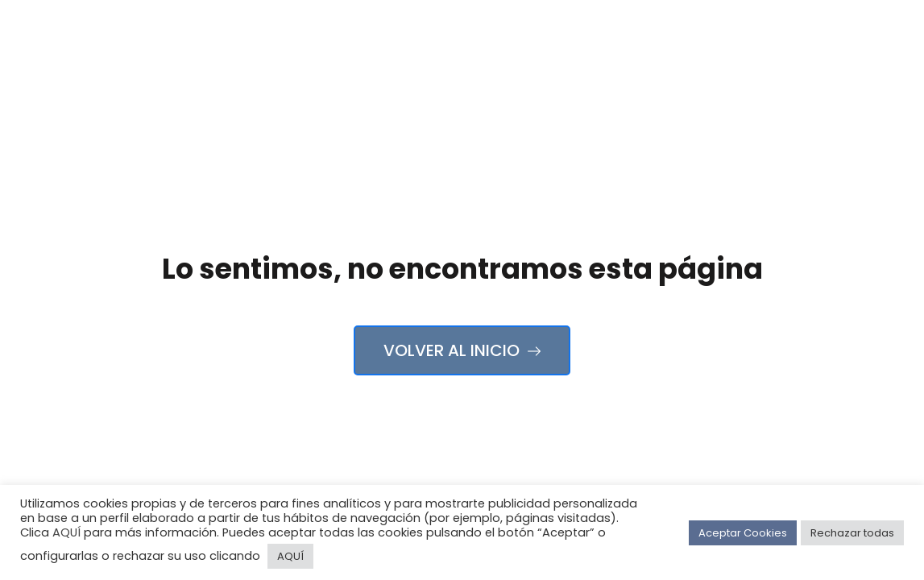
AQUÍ (66, 532)
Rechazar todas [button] (852, 533)
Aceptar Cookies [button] (743, 533)
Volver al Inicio (462, 350)
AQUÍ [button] (290, 556)
